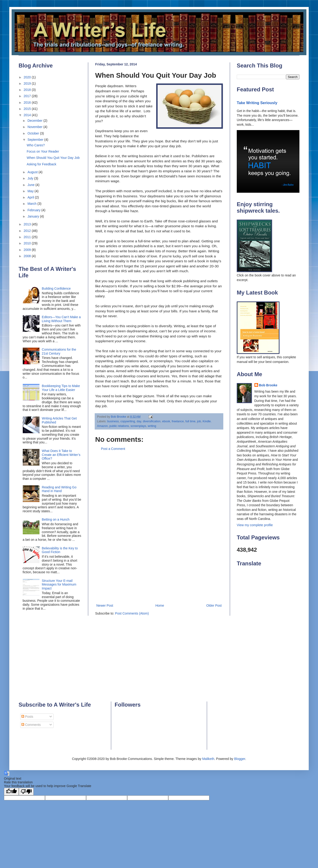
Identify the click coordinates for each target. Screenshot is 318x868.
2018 (28, 90)
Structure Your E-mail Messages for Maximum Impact (59, 585)
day (139, 421)
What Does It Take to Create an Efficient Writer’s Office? (61, 455)
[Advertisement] (159, 527)
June (31, 185)
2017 (28, 96)
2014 (28, 115)
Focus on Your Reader (43, 151)
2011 (28, 237)
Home (160, 605)
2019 (28, 83)
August (33, 172)
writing (152, 426)
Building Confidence (56, 288)
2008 (28, 256)
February (34, 210)
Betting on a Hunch (56, 519)
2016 (28, 102)
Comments (31, 725)
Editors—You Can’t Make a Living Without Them (61, 319)
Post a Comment (113, 449)
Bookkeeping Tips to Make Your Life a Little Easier (61, 388)
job (199, 421)
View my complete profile (255, 525)
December (35, 121)
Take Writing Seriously (257, 103)
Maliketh (208, 759)
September (36, 140)
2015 (28, 109)
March (32, 204)
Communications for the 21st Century (59, 351)
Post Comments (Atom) (132, 613)
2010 (28, 243)
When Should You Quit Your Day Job (53, 158)
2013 (28, 224)
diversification (152, 421)
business (113, 421)
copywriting (128, 421)
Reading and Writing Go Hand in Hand (59, 489)
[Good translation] (11, 792)
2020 (28, 77)
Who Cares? (36, 145)
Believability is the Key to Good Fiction (60, 550)
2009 (28, 250)
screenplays (138, 426)
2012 (28, 231)
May (31, 191)
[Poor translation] (26, 792)
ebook (166, 421)
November (35, 127)
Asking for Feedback (42, 164)
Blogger (240, 759)
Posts (27, 717)
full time (190, 421)
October (34, 133)
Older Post (214, 605)
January (34, 216)
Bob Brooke (268, 385)
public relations (119, 426)
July (31, 178)
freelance (178, 421)
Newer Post (105, 605)
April (31, 197)
